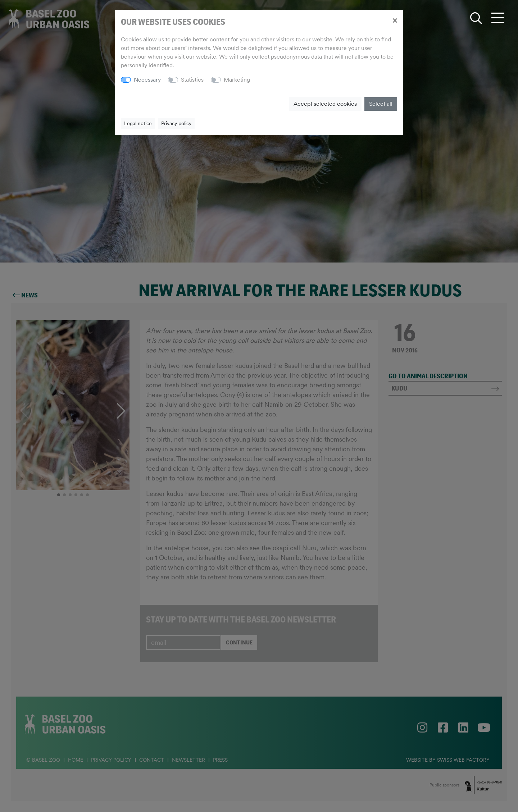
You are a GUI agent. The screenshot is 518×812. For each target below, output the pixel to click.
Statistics (192, 80)
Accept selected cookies (325, 104)
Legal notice (138, 123)
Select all (381, 104)
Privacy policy (176, 123)
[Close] (395, 20)
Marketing (237, 80)
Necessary (147, 80)
